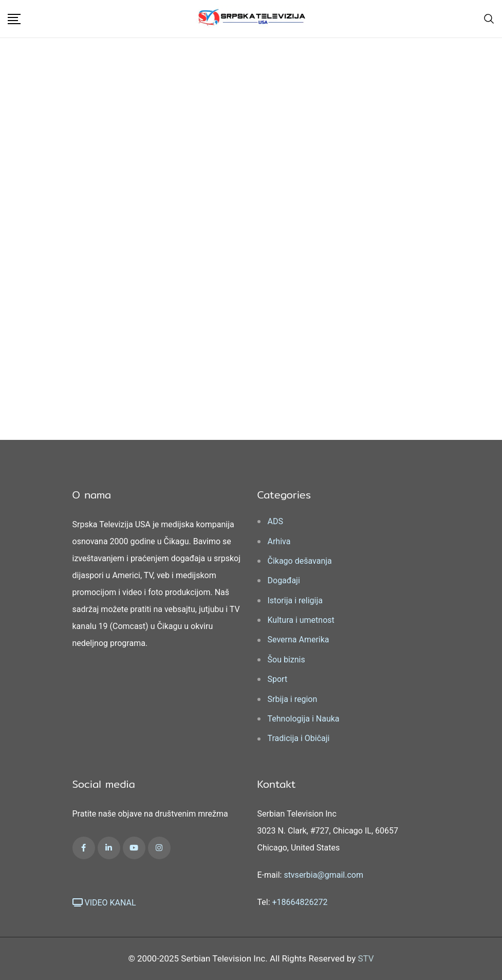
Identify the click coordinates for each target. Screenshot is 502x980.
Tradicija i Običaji (299, 738)
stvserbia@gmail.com (323, 875)
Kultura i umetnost (301, 620)
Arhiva (279, 541)
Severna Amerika (299, 640)
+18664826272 (300, 902)
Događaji (284, 580)
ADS (275, 521)
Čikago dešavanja (300, 561)
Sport (278, 679)
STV (366, 958)
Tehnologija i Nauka (304, 719)
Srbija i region (293, 699)
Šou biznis (286, 660)
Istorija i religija (295, 600)
